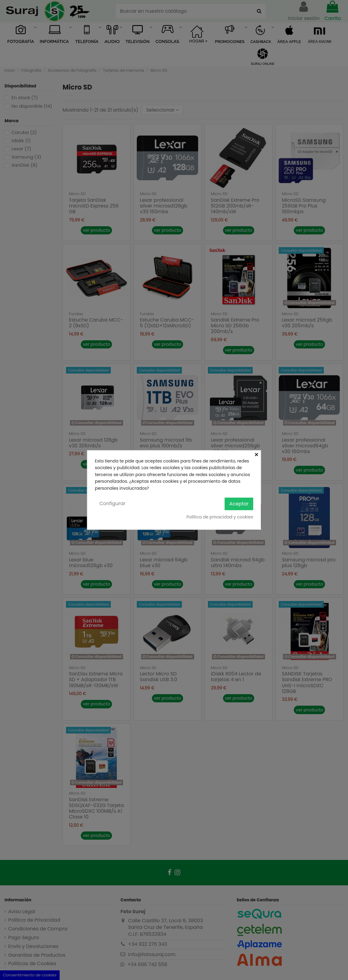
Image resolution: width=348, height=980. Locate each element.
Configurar (113, 503)
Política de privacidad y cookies (220, 517)
